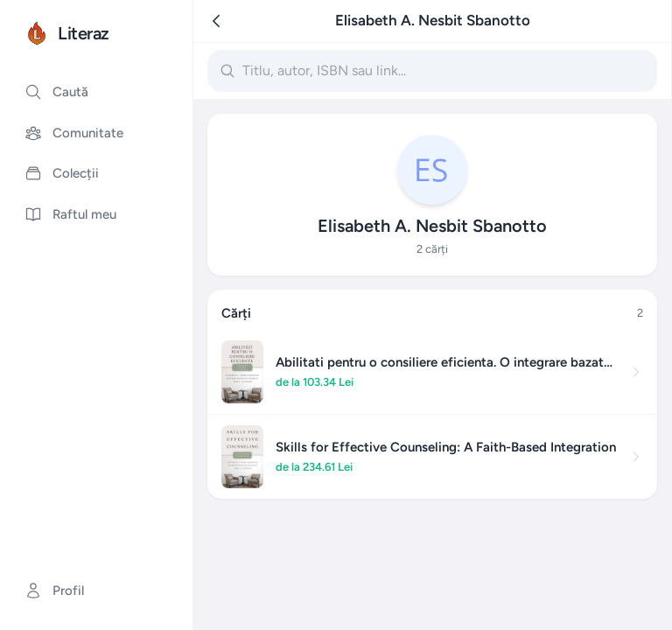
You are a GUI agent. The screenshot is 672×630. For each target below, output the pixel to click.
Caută (56, 92)
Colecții (62, 173)
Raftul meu (70, 214)
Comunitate (74, 133)
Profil (54, 591)
